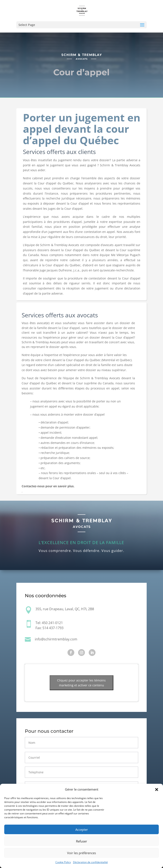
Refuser (81, 841)
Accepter (82, 830)
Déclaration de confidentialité (90, 862)
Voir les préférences (81, 853)
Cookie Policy (63, 862)
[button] (157, 790)
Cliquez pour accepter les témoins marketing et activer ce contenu (81, 683)
